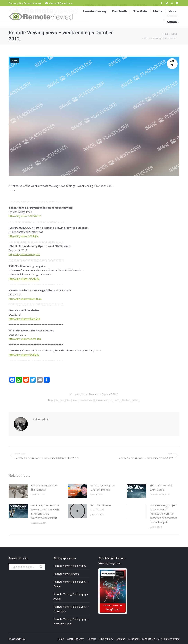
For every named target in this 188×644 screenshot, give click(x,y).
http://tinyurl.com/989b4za (25, 339)
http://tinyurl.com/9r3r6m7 (25, 216)
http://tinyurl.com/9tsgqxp (24, 254)
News (15, 61)
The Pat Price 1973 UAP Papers (161, 487)
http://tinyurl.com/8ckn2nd (24, 319)
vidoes (136, 400)
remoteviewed (101, 400)
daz (68, 400)
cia (57, 400)
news (75, 400)
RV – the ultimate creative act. (101, 507)
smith (117, 400)
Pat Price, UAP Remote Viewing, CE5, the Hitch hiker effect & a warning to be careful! (45, 511)
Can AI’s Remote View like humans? (44, 487)
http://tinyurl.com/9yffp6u (24, 355)
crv (62, 400)
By (94, 394)
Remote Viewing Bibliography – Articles (71, 596)
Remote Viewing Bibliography (70, 566)
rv (111, 400)
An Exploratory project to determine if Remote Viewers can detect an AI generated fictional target (164, 514)
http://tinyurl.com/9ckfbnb (24, 278)
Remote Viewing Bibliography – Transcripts (71, 609)
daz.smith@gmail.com (61, 3)
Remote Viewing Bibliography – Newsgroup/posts (71, 621)
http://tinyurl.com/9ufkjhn (24, 236)
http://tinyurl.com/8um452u (25, 299)
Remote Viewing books (66, 574)
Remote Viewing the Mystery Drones (102, 487)
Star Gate (126, 400)
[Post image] (18, 491)
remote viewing (86, 400)
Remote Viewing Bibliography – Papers (71, 584)
